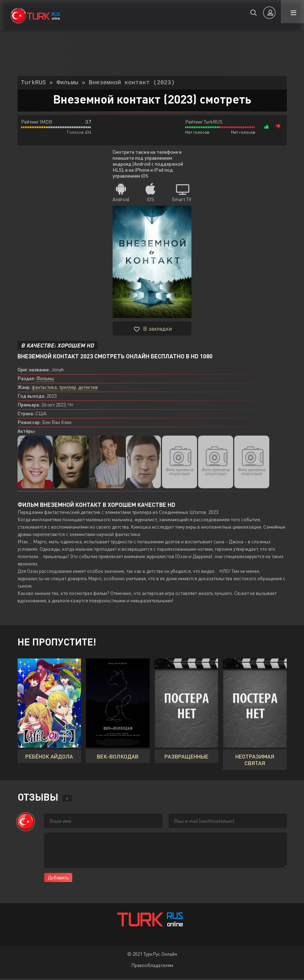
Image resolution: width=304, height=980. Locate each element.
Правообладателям (152, 966)
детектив (88, 388)
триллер (67, 388)
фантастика (44, 388)
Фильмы (45, 380)
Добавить (58, 879)
